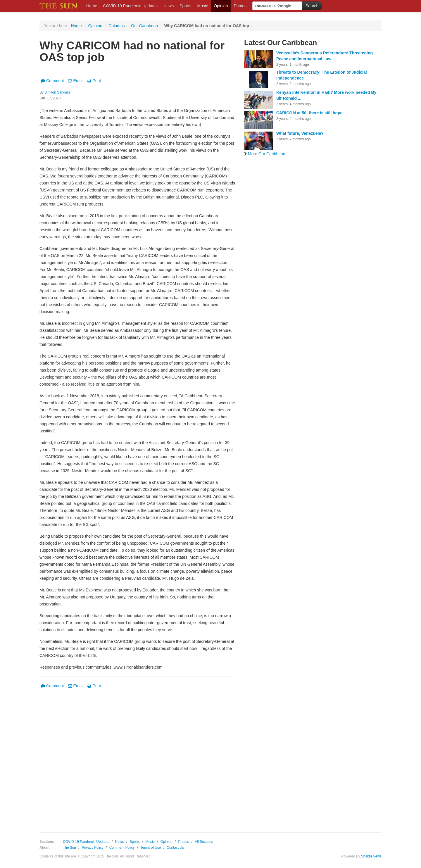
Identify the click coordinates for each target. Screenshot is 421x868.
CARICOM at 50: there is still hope (309, 113)
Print (94, 81)
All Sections (204, 842)
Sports (185, 6)
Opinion (221, 6)
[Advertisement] (137, 756)
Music (203, 6)
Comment (52, 81)
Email (76, 81)
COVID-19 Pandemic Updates (130, 6)
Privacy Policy (93, 848)
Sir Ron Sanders (57, 92)
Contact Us (175, 848)
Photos (240, 6)
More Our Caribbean (265, 154)
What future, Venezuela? (300, 133)
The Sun (69, 848)
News (169, 6)
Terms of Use (151, 848)
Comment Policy (122, 848)
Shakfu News (371, 856)
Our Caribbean (144, 26)
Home (92, 6)
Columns (117, 26)
